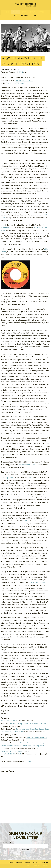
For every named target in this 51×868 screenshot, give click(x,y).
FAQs (16, 16)
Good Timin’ (26, 521)
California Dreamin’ (38, 583)
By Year (33, 12)
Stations (42, 12)
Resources (25, 16)
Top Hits (16, 12)
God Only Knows (7, 478)
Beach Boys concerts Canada (12, 751)
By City (24, 12)
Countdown (28, 761)
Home (7, 12)
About (34, 16)
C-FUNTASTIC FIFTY (9, 754)
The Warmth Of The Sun (24, 80)
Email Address (7, 843)
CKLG (45, 215)
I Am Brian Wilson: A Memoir (37, 737)
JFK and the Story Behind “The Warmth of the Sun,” (28, 724)
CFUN (21, 72)
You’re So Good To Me (27, 465)
